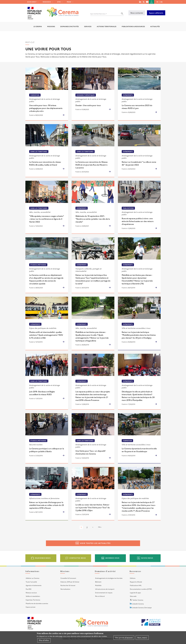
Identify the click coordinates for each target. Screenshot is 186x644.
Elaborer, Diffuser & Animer (70, 582)
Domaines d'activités (70, 26)
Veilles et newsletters (33, 596)
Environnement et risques (104, 593)
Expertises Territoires (33, 600)
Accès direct (32, 2)
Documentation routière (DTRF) (141, 589)
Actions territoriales (107, 26)
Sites (59, 2)
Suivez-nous (147, 558)
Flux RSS (29, 589)
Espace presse (31, 607)
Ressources (47, 2)
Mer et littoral (100, 596)
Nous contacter (137, 13)
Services (88, 26)
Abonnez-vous (112, 558)
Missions (51, 26)
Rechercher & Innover (68, 585)
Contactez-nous (78, 558)
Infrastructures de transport (105, 589)
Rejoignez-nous (43, 558)
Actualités (155, 26)
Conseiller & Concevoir (68, 578)
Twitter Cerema (138, 600)
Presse (69, 2)
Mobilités (98, 585)
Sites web (133, 596)
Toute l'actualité (31, 582)
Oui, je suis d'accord (124, 638)
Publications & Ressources (133, 26)
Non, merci (142, 638)
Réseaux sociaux (31, 593)
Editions (133, 578)
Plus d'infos (44, 640)
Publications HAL (136, 585)
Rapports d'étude (136, 582)
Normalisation (65, 589)
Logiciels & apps (135, 593)
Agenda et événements (34, 585)
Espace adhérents (156, 13)
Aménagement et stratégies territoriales (109, 578)
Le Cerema (38, 26)
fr (157, 2)
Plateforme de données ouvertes (37, 603)
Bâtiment (98, 582)
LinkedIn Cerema (138, 604)
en (161, 2)
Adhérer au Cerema (33, 578)
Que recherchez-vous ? (99, 14)
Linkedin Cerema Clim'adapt (142, 608)
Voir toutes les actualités (95, 543)
